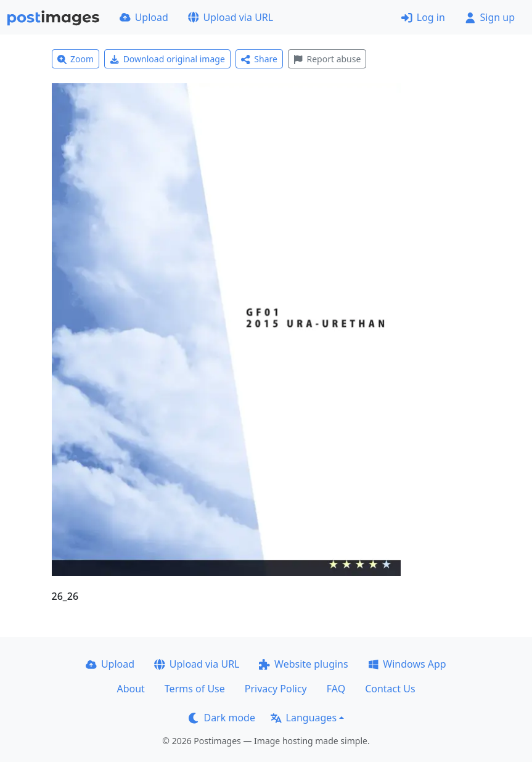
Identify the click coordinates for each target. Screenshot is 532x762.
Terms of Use (195, 689)
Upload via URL (231, 17)
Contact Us (390, 689)
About (130, 689)
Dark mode (222, 718)
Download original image (167, 59)
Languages (304, 718)
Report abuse (327, 59)
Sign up (490, 17)
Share (259, 59)
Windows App (407, 664)
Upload (144, 17)
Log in (423, 17)
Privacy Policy (276, 689)
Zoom (76, 59)
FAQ (336, 689)
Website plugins (303, 664)
